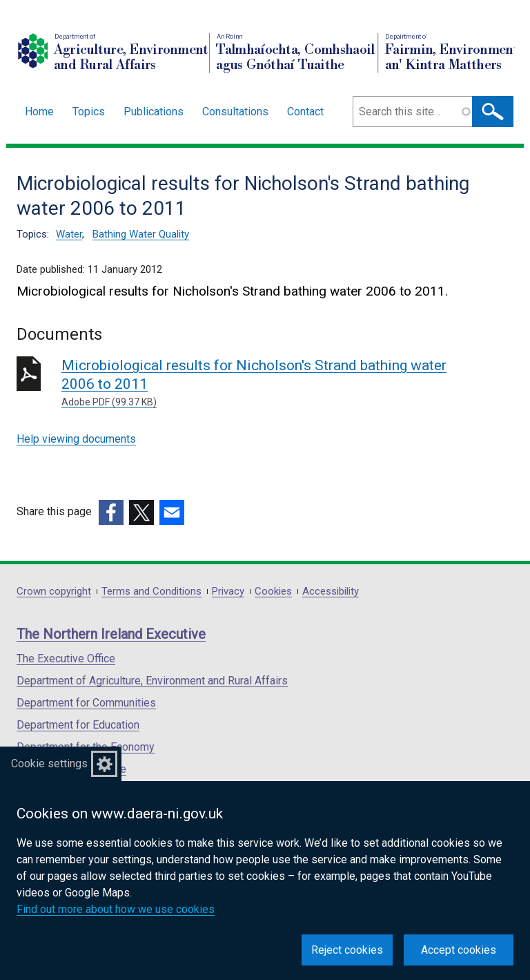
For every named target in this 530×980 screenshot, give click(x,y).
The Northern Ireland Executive (111, 634)
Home (39, 112)
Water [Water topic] (69, 234)
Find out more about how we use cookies (116, 909)
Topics (89, 112)
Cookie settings (49, 763)
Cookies (273, 592)
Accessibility (331, 592)
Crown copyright (54, 592)
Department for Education (78, 725)
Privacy (228, 592)
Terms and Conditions (151, 592)
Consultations (235, 112)
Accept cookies (459, 950)
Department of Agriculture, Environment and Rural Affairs (152, 681)
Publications (154, 112)
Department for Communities (86, 703)
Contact (305, 112)
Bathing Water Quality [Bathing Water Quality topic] (141, 234)
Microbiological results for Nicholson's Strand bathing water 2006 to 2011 (260, 383)
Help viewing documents (76, 439)
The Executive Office (66, 659)
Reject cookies (347, 950)
